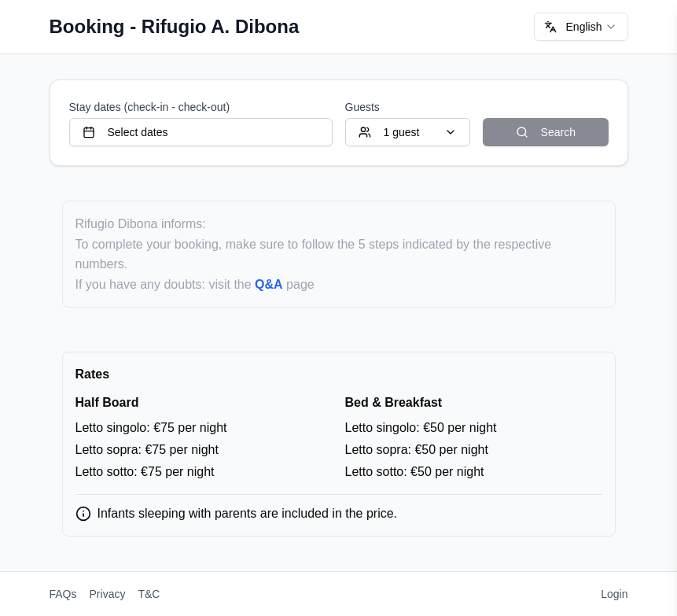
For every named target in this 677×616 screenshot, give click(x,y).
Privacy (108, 594)
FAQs (63, 594)
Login (614, 594)
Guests (362, 107)
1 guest (408, 132)
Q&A (269, 284)
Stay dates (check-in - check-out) (150, 107)
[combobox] (581, 27)
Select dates (125, 132)
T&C (149, 594)
